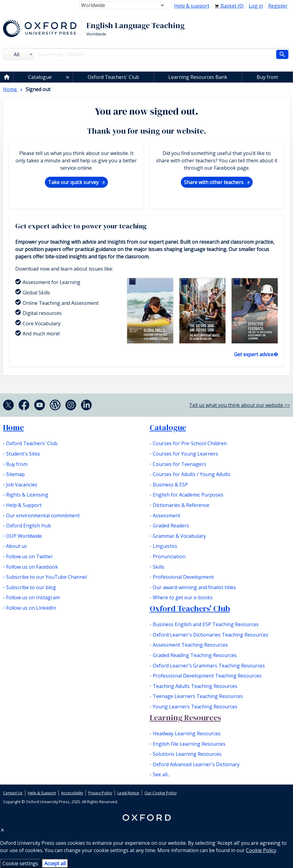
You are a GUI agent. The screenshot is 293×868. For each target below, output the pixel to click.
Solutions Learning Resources (187, 754)
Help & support (192, 6)
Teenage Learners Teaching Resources (198, 696)
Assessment (167, 515)
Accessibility (72, 793)
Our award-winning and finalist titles (194, 587)
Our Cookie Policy (161, 793)
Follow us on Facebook (32, 567)
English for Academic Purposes (188, 495)
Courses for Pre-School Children (190, 443)
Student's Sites (23, 454)
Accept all (55, 863)
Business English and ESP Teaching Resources (206, 624)
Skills (159, 567)
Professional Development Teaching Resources (207, 676)
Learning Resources (185, 718)
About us (16, 546)
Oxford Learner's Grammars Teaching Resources (209, 666)
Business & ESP (170, 485)
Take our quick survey (73, 182)
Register (278, 6)
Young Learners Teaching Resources (195, 707)
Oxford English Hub (29, 526)
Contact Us (13, 793)
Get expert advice (254, 354)
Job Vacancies (22, 485)
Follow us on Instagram (33, 597)
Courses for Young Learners (185, 454)
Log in (256, 6)
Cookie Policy (261, 850)
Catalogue (40, 77)
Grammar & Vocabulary (179, 536)
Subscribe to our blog (31, 587)
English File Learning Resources (189, 744)
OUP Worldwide (24, 536)
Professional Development (183, 577)
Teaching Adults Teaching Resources (195, 686)
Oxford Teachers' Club (113, 77)
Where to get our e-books (183, 597)
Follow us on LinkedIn (31, 608)
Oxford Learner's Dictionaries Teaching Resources (211, 635)
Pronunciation (169, 556)
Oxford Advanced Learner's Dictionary (196, 764)
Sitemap (15, 474)
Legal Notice (128, 793)
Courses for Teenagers (179, 464)
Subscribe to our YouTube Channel (46, 577)
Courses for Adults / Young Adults (192, 474)
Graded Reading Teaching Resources (195, 655)
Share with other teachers (214, 182)
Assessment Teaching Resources (190, 645)
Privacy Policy (100, 793)
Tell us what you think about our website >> (240, 405)
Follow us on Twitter (29, 556)
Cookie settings (20, 863)
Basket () (229, 6)
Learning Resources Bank (198, 77)
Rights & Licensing (27, 495)
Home (13, 427)
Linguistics (165, 546)
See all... (161, 774)
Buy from (267, 77)
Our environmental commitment (43, 515)
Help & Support (24, 505)
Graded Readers (171, 526)
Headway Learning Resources (187, 733)
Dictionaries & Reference (181, 505)
